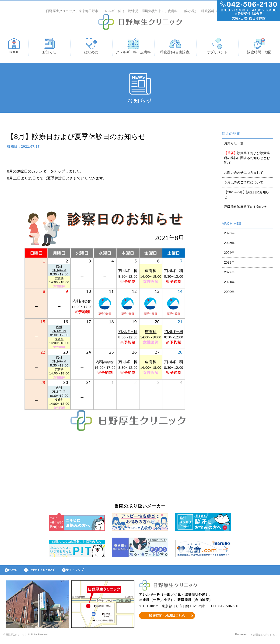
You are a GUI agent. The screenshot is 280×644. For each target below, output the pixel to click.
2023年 (229, 264)
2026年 (229, 234)
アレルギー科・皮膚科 (133, 47)
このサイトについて (47, 572)
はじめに (91, 47)
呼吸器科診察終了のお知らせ (245, 208)
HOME (14, 47)
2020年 (229, 293)
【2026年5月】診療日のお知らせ (247, 196)
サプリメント (217, 47)
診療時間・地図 (259, 47)
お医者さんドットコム (261, 638)
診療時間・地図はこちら (167, 619)
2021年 (229, 283)
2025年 (229, 244)
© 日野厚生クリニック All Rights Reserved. (34, 638)
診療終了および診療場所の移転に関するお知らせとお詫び (247, 159)
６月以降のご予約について (244, 183)
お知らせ (49, 47)
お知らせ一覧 (234, 144)
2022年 (229, 273)
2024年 (229, 254)
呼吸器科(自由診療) (175, 47)
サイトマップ (85, 572)
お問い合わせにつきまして (244, 174)
